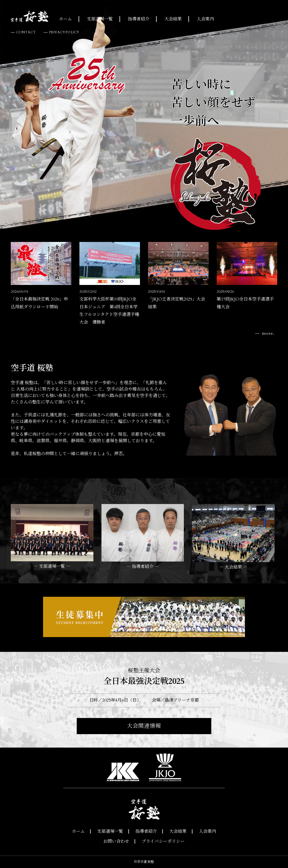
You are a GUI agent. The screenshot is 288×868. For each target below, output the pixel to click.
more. (268, 333)
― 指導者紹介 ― (143, 567)
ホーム (65, 19)
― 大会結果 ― (233, 567)
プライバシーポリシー (163, 841)
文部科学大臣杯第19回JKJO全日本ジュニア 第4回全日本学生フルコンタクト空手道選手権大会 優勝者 (109, 307)
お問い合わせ (116, 841)
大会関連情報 (144, 726)
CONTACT (26, 32)
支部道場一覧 (100, 19)
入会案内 (205, 19)
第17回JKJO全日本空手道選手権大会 (245, 300)
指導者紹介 (139, 19)
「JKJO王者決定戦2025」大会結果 (177, 300)
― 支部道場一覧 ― (52, 566)
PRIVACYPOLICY (64, 32)
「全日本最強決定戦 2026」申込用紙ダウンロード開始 (39, 300)
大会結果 (173, 19)
